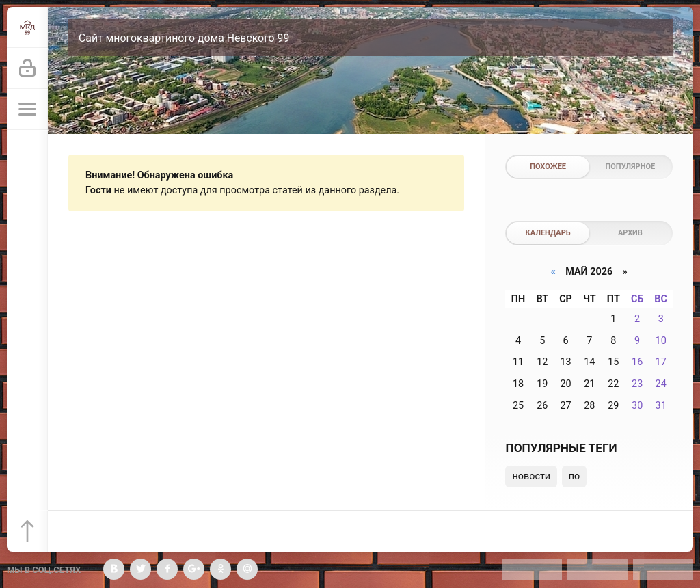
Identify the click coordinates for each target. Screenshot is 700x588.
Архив (630, 233)
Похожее (548, 166)
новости (531, 476)
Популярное (631, 166)
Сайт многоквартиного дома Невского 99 (184, 38)
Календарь (548, 233)
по (575, 476)
